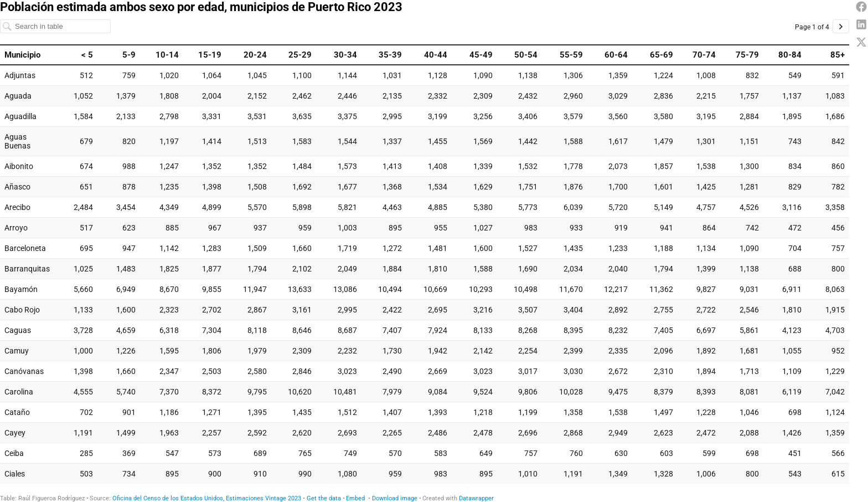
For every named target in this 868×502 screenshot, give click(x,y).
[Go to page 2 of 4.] (841, 26)
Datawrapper (476, 498)
